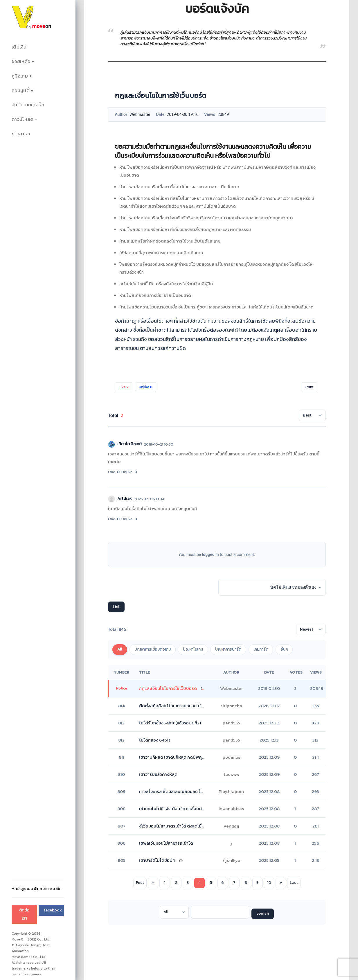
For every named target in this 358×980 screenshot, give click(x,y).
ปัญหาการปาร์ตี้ (228, 649)
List (116, 607)
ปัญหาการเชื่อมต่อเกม (153, 649)
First (140, 883)
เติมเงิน (19, 47)
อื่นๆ (284, 649)
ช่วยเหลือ (21, 61)
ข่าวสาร (19, 134)
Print (310, 387)
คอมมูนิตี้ (21, 90)
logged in (211, 554)
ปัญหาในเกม (193, 649)
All (120, 649)
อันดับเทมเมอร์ (26, 105)
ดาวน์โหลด (23, 119)
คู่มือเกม (20, 76)
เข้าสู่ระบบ (22, 889)
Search (263, 914)
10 (269, 883)
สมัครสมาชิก (48, 889)
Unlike (146, 387)
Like (124, 387)
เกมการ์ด (261, 649)
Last (294, 883)
